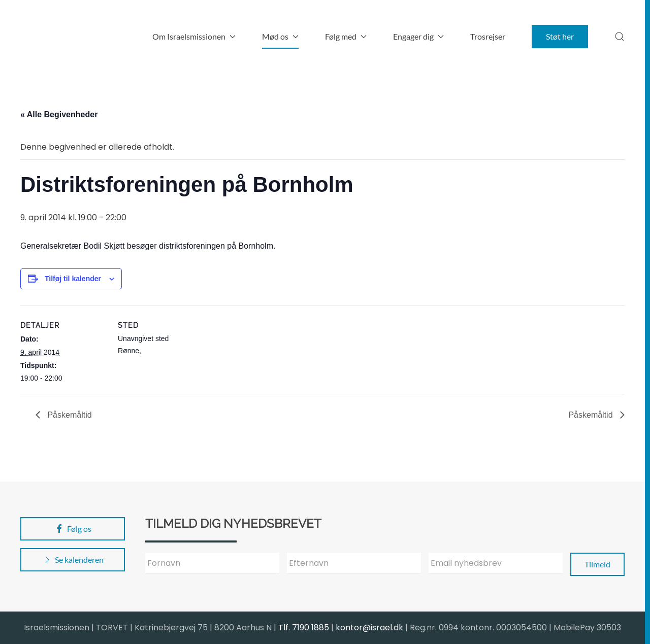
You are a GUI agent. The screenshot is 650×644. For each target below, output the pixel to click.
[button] (620, 37)
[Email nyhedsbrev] (496, 563)
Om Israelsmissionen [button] (194, 36)
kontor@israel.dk (369, 628)
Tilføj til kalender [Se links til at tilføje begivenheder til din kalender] (73, 279)
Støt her (560, 36)
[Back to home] (84, 37)
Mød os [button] (280, 36)
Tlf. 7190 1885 (304, 628)
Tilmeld (597, 564)
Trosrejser (488, 36)
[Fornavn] (212, 563)
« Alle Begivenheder (59, 114)
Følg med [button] (346, 36)
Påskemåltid (69, 415)
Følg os (73, 529)
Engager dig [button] (418, 36)
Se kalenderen (73, 560)
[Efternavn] (354, 563)
